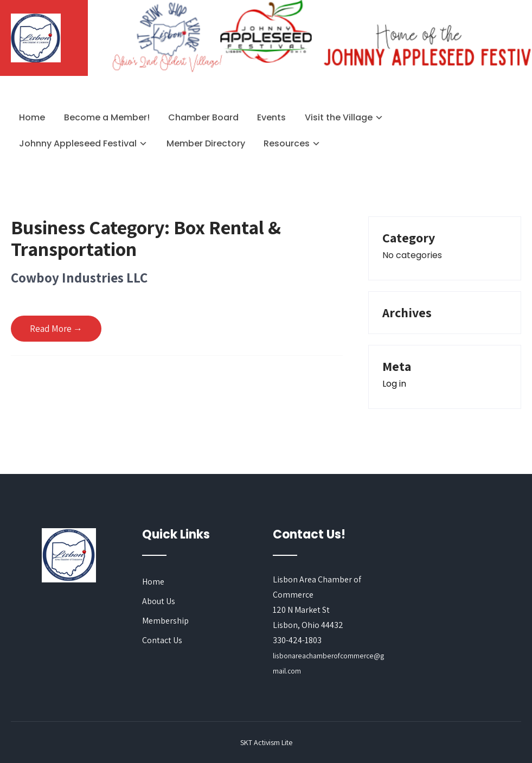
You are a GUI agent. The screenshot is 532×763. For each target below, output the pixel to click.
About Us (159, 601)
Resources (287, 143)
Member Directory (206, 143)
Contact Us (162, 640)
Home (32, 117)
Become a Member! (107, 117)
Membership (165, 621)
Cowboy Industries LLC (79, 277)
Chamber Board (203, 117)
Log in (394, 384)
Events (271, 117)
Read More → (56, 329)
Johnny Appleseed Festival (78, 143)
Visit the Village (339, 117)
